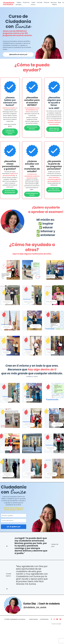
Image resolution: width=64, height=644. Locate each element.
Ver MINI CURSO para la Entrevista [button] (54, 196)
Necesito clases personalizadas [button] (10, 197)
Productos (27, 3)
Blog (61, 3)
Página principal (19, 4)
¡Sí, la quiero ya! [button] (14, 535)
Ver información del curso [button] (32, 133)
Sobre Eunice (34, 4)
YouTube (40, 3)
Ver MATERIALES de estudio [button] (32, 200)
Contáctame (44, 636)
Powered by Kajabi (56, 640)
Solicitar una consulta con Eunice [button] (10, 135)
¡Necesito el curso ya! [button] (18, 55)
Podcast (47, 3)
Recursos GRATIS (55, 4)
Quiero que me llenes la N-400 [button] (54, 134)
